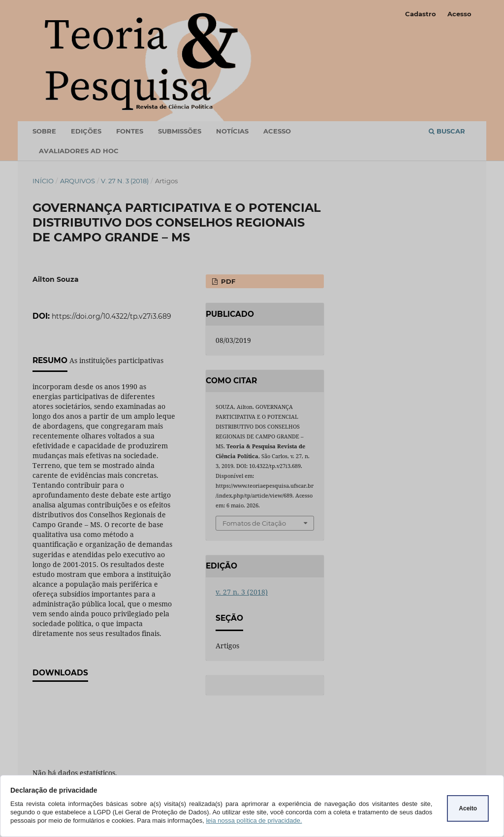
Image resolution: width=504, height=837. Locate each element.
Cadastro (421, 14)
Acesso (459, 14)
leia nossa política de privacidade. (254, 820)
